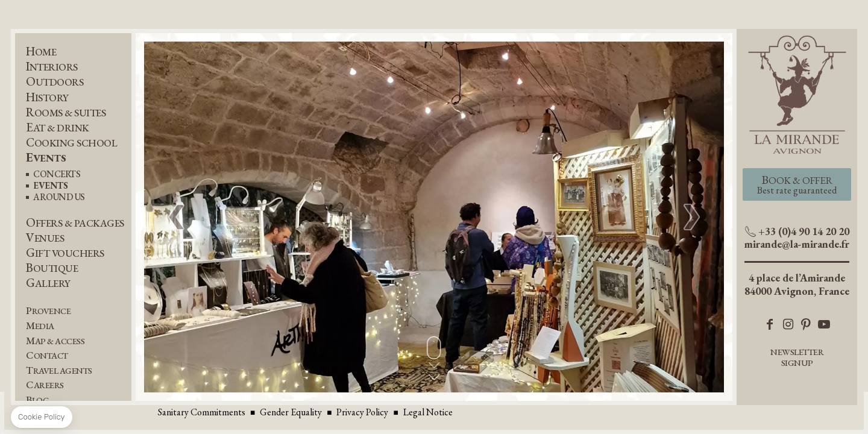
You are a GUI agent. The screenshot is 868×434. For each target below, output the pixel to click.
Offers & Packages (75, 223)
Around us (59, 197)
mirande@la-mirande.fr (797, 244)
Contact (47, 355)
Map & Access (55, 341)
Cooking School (71, 143)
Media (40, 326)
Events (46, 158)
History (47, 97)
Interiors (52, 67)
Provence (48, 311)
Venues (45, 238)
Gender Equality (291, 412)
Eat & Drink (58, 127)
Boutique (52, 268)
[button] (692, 217)
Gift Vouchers (65, 253)
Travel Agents (59, 370)
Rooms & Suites (66, 112)
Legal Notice (428, 412)
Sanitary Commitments (202, 412)
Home (41, 52)
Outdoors (55, 82)
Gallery (48, 283)
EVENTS (50, 186)
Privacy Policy (362, 412)
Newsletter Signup (797, 357)
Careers (45, 385)
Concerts (57, 175)
